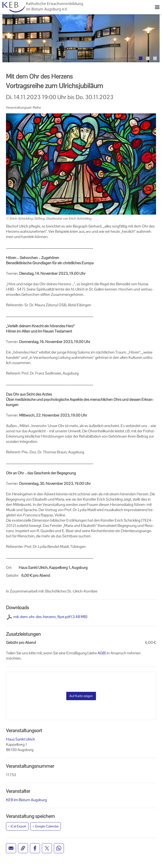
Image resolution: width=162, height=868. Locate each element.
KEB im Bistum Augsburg (26, 800)
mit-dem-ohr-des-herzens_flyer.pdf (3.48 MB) (50, 617)
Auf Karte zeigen (81, 696)
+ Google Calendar (46, 826)
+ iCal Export (17, 826)
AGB (101, 653)
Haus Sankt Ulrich (20, 739)
